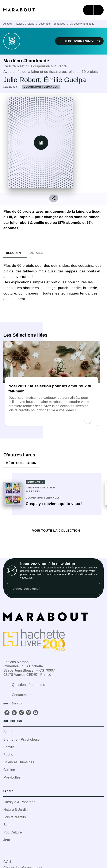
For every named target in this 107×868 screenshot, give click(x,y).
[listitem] (7, 713)
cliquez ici (26, 578)
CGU (7, 862)
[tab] (15, 253)
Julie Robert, (24, 80)
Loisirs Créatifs (25, 24)
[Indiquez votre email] (48, 589)
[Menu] (93, 10)
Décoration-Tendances (52, 24)
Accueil (8, 24)
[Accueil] (21, 10)
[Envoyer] (95, 589)
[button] (79, 41)
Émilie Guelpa (65, 80)
